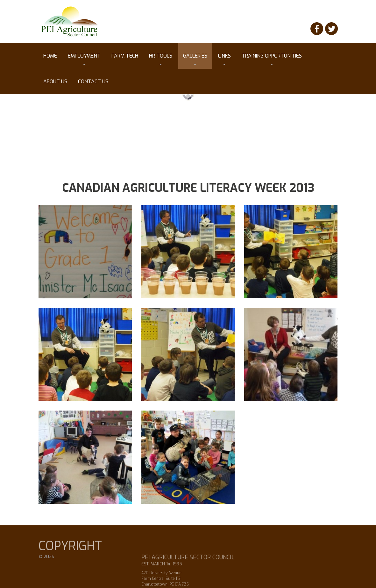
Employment (84, 59)
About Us (55, 82)
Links (224, 59)
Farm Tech (125, 56)
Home (50, 56)
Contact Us (93, 82)
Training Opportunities (272, 59)
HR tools (161, 59)
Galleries (195, 59)
